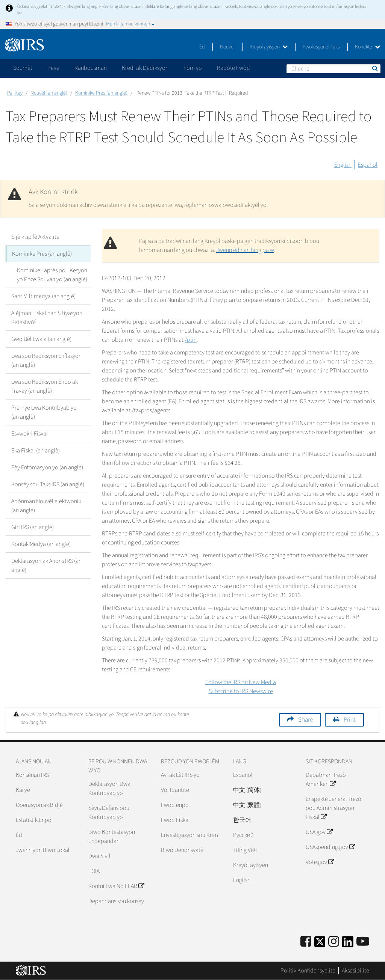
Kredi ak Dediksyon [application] (145, 68)
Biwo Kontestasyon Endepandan (112, 837)
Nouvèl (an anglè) (49, 93)
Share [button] (305, 720)
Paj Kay (15, 93)
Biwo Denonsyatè (182, 850)
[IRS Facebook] (306, 942)
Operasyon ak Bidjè (39, 805)
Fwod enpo (175, 805)
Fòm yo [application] (193, 68)
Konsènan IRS (32, 775)
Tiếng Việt (245, 850)
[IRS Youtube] (363, 942)
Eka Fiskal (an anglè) (36, 451)
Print (350, 720)
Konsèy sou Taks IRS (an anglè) (48, 484)
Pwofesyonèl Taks (321, 47)
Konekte (368, 47)
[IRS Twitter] (320, 944)
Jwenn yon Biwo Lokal (43, 850)
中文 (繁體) (247, 805)
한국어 (242, 820)
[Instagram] (334, 942)
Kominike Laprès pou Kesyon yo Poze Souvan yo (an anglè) (52, 275)
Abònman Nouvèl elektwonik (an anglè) (46, 506)
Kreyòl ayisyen (269, 47)
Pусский (243, 835)
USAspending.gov (330, 847)
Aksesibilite (355, 971)
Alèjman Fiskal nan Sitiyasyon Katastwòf (47, 318)
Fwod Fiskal (175, 820)
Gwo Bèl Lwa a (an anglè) (41, 339)
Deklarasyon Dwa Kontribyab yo (109, 789)
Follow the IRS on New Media (241, 682)
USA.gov (319, 832)
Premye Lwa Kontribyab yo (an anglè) (44, 412)
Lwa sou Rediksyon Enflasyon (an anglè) (46, 360)
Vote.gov (320, 862)
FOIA (94, 871)
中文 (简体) (247, 790)
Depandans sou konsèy (116, 901)
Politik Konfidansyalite (308, 971)
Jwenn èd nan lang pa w (245, 250)
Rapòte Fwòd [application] (233, 68)
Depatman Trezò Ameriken (326, 779)
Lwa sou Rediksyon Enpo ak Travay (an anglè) (45, 386)
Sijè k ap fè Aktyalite (35, 237)
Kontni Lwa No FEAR (116, 886)
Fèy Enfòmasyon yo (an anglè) (47, 467)
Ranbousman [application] (91, 68)
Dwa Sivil (99, 856)
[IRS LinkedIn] (348, 944)
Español (368, 165)
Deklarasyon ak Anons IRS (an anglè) (46, 565)
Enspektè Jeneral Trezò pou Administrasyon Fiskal (333, 808)
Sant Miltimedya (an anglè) (43, 296)
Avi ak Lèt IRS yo (180, 775)
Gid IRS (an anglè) (33, 527)
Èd (202, 47)
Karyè (23, 790)
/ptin (191, 340)
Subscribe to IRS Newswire (241, 691)
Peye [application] (53, 68)
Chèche (374, 68)
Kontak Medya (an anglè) (41, 544)
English (343, 165)
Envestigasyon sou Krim (189, 835)
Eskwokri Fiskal (30, 434)
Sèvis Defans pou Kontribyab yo (109, 813)
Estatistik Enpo (34, 820)
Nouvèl (227, 47)
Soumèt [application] (23, 68)
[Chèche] (333, 69)
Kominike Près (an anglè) (101, 93)
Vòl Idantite (175, 790)
